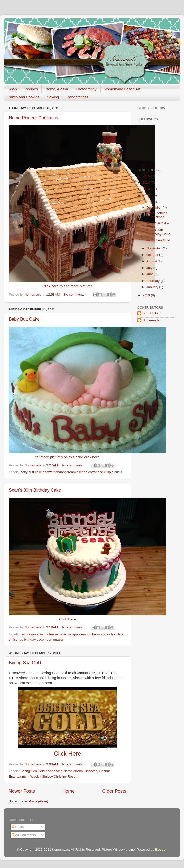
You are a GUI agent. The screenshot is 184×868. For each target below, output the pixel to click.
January (153, 287)
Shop (13, 89)
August (152, 261)
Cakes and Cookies (23, 97)
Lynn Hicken (151, 313)
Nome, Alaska (57, 89)
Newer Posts (22, 791)
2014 (147, 182)
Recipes (31, 89)
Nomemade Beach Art (122, 89)
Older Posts (114, 791)
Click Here (67, 619)
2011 (147, 202)
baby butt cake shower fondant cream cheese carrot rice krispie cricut (71, 472)
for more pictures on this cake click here (67, 457)
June (151, 274)
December (155, 207)
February (154, 281)
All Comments (24, 835)
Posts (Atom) (39, 801)
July (150, 268)
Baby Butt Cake (24, 319)
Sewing (53, 97)
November (155, 248)
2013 (147, 189)
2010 (147, 295)
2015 (147, 176)
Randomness (77, 97)
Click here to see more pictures (68, 286)
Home (68, 791)
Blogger (161, 849)
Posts (18, 827)
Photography (86, 89)
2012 (147, 195)
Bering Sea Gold (25, 663)
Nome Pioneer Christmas (33, 118)
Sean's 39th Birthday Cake (35, 490)
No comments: (75, 294)
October (153, 255)
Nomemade (151, 320)
